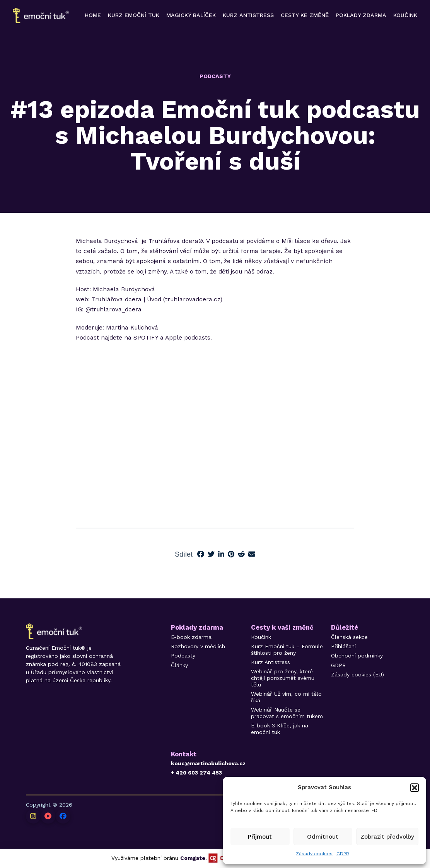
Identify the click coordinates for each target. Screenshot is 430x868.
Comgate (193, 858)
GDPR (343, 854)
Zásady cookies (314, 854)
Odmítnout (323, 837)
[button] (415, 788)
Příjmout (260, 837)
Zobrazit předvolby (387, 837)
